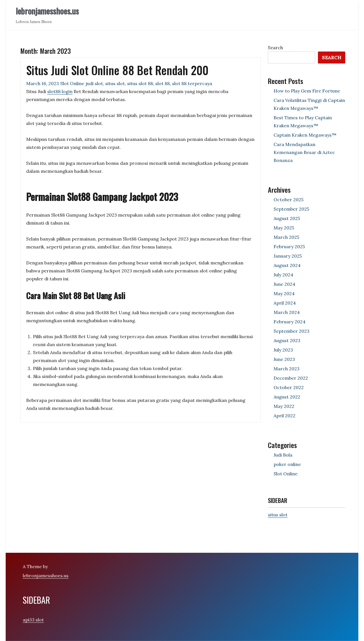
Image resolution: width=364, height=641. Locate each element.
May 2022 (284, 406)
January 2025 (288, 256)
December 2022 (291, 378)
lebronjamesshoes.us (47, 11)
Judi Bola (283, 455)
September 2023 (291, 331)
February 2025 (289, 246)
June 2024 (284, 284)
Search (275, 48)
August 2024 (287, 265)
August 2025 (287, 218)
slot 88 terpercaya (192, 83)
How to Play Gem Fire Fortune (307, 91)
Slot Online (72, 83)
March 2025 (286, 237)
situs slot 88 (140, 83)
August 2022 (287, 397)
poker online (287, 464)
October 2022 (289, 387)
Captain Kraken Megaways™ (305, 135)
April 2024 (285, 303)
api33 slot (33, 620)
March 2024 (287, 312)
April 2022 (285, 416)
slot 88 (163, 83)
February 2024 (289, 322)
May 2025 (284, 228)
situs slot (115, 83)
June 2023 (284, 359)
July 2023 (283, 350)
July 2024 (283, 275)
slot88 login (60, 91)
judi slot (94, 83)
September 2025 (291, 209)
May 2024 (284, 293)
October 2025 (288, 200)
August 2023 (287, 340)
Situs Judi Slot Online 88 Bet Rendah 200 (117, 70)
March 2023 (287, 369)
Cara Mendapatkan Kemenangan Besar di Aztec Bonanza (304, 152)
